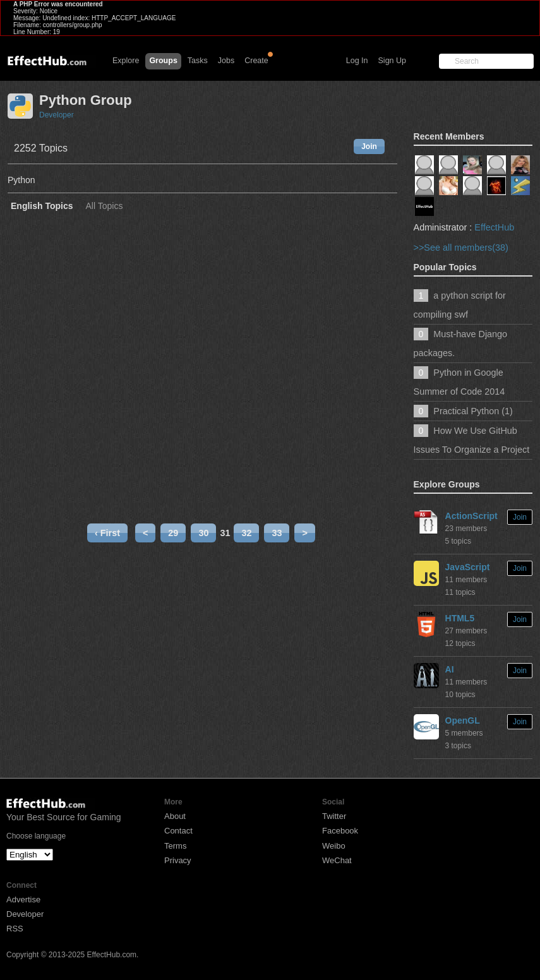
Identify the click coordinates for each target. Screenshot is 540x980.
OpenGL (463, 720)
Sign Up (392, 61)
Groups (163, 61)
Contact (178, 831)
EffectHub (494, 227)
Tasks (198, 61)
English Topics (42, 206)
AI (450, 669)
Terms (175, 846)
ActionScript (471, 516)
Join (369, 146)
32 (246, 533)
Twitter (334, 816)
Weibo (334, 846)
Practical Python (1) (473, 411)
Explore (126, 61)
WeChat (337, 860)
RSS (15, 929)
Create (256, 61)
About (175, 816)
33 (277, 533)
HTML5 (460, 618)
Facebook (340, 831)
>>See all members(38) (461, 248)
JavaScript (468, 567)
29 (173, 533)
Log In (357, 61)
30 (203, 533)
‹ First (107, 533)
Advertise (23, 899)
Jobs (226, 61)
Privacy (178, 860)
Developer (57, 115)
